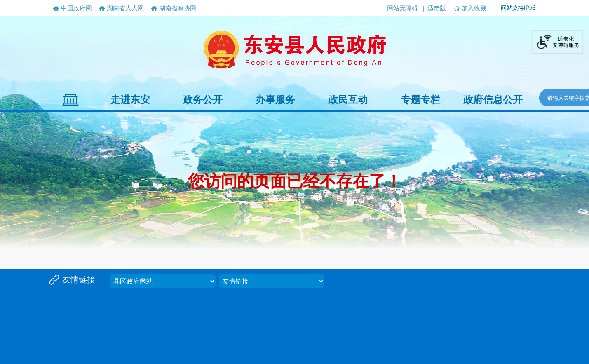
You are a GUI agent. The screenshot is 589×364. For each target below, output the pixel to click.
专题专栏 (420, 100)
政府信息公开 (493, 100)
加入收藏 (474, 8)
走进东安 (130, 100)
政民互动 (348, 100)
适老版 (437, 8)
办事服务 (275, 100)
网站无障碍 (402, 8)
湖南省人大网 (125, 8)
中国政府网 (76, 8)
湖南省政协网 (178, 8)
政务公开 (203, 100)
